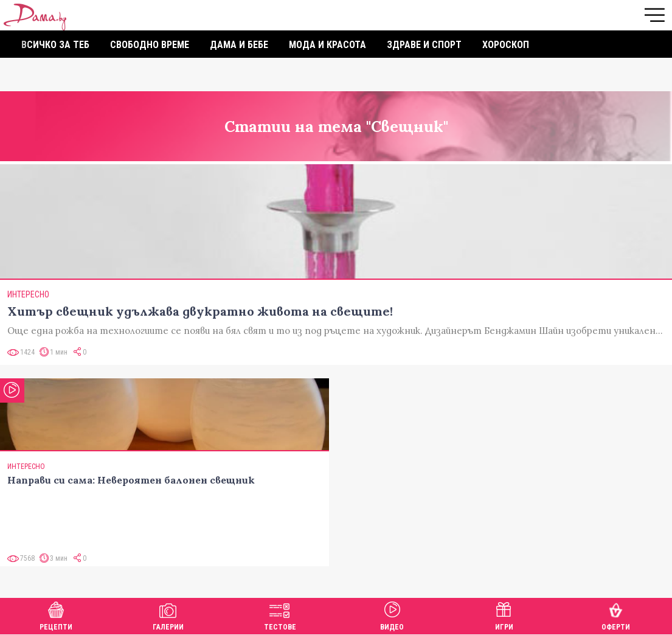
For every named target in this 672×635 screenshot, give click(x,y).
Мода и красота (327, 45)
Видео (392, 615)
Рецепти (56, 615)
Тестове (280, 615)
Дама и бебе (239, 45)
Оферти (616, 615)
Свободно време (150, 45)
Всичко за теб (55, 45)
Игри (504, 615)
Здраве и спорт (424, 45)
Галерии (168, 615)
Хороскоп (506, 45)
